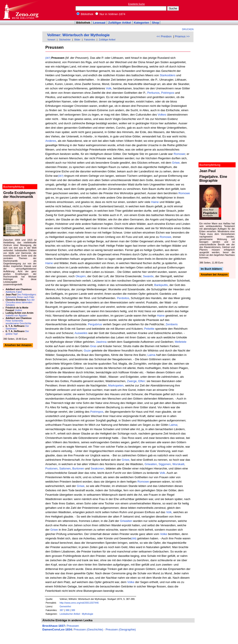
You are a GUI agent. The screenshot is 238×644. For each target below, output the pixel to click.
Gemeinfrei (65, 606)
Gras (93, 346)
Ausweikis (81, 333)
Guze (87, 351)
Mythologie (88, 614)
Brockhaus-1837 (54, 626)
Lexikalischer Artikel (70, 614)
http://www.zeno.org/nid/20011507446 (79, 603)
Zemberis (172, 324)
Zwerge (132, 381)
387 (62, 610)
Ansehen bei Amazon (214, 275)
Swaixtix (148, 276)
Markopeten (116, 385)
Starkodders (168, 75)
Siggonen (165, 464)
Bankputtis (161, 285)
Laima (151, 355)
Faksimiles (90, 40)
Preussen (73, 626)
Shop (155, 23)
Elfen (142, 381)
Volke (164, 534)
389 (73, 610)
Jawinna (101, 342)
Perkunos (153, 93)
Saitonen (65, 468)
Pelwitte (149, 329)
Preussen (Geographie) (121, 629)
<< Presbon (164, 36)
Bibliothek (85, 14)
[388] (134, 538)
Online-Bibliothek (21, 10)
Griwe (176, 163)
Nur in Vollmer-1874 (110, 14)
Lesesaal (99, 23)
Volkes (162, 115)
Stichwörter (65, 40)
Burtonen (78, 468)
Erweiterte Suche (137, 4)
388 (67, 610)
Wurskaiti (178, 464)
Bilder (77, 40)
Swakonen (97, 468)
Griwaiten (151, 464)
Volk (109, 88)
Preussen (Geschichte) (88, 629)
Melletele (181, 342)
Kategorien (142, 23)
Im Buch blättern (211, 269)
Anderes (51, 141)
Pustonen (51, 468)
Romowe (179, 154)
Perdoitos (123, 298)
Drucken (188, 29)
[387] (48, 58)
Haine (155, 202)
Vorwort (51, 40)
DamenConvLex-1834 (57, 629)
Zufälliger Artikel (120, 23)
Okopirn (81, 276)
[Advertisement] (218, 10)
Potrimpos (168, 93)
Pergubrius (95, 324)
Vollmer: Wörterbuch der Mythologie (78, 35)
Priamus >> (182, 36)
